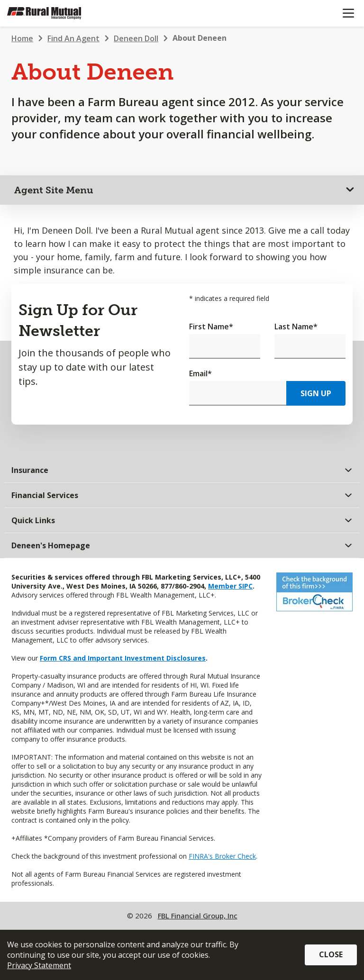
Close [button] (331, 954)
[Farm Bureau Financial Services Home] (56, 13)
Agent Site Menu (54, 190)
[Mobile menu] (348, 13)
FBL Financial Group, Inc (198, 916)
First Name (211, 327)
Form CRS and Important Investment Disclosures (123, 658)
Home (22, 38)
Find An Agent (73, 38)
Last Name (296, 327)
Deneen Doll (136, 38)
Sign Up (316, 393)
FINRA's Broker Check (222, 856)
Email (200, 373)
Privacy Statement (39, 965)
